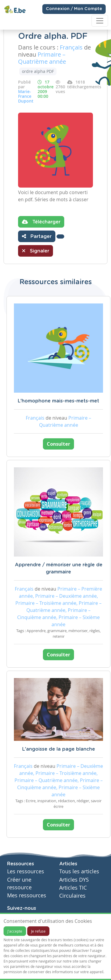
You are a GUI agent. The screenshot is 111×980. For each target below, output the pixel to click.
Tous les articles (79, 871)
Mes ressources (27, 895)
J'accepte (15, 931)
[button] (60, 236)
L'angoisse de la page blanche (59, 749)
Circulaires (72, 896)
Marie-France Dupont (26, 96)
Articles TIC (73, 888)
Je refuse (38, 931)
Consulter (58, 444)
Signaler (36, 251)
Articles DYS (74, 880)
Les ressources (26, 871)
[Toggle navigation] (100, 21)
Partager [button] (37, 236)
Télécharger (41, 222)
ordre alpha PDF (38, 71)
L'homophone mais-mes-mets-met (58, 401)
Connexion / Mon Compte (74, 9)
